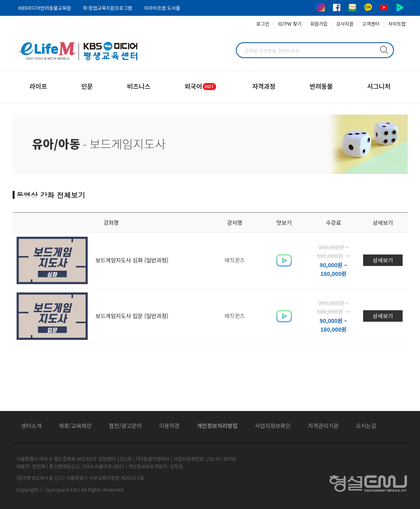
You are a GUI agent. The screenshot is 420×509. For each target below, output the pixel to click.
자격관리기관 (323, 426)
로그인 (263, 24)
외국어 (201, 86)
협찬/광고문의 (125, 426)
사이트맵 (397, 24)
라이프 (38, 86)
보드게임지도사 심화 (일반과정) (132, 260)
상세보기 (383, 260)
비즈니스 (139, 86)
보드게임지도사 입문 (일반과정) (132, 316)
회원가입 (319, 24)
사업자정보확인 (273, 426)
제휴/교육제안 (75, 426)
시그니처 (379, 86)
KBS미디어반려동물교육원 (45, 8)
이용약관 (170, 426)
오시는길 (366, 426)
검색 (384, 50)
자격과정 (264, 86)
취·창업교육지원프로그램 (107, 8)
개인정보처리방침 (217, 426)
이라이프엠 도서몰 (162, 8)
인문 (87, 86)
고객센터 (371, 24)
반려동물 (321, 86)
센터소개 (32, 426)
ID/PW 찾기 (290, 24)
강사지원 (345, 24)
